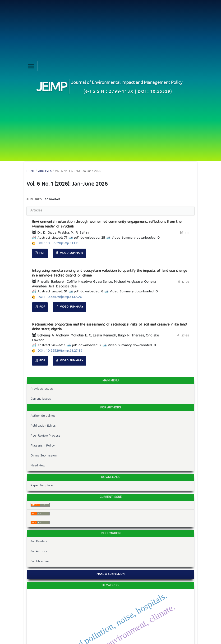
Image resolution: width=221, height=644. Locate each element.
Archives (45, 171)
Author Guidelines (43, 416)
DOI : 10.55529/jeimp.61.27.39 (60, 351)
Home (31, 171)
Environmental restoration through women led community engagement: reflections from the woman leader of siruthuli (107, 224)
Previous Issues (42, 389)
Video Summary (71, 253)
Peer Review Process (46, 436)
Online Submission (44, 456)
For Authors (39, 552)
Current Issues (41, 399)
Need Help (38, 466)
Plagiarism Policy (43, 446)
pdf (42, 253)
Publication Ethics (43, 426)
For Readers (39, 542)
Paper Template (42, 486)
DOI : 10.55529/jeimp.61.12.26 (60, 297)
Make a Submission (110, 574)
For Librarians (40, 561)
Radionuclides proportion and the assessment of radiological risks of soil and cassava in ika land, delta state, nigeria (110, 327)
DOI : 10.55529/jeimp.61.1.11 (58, 243)
